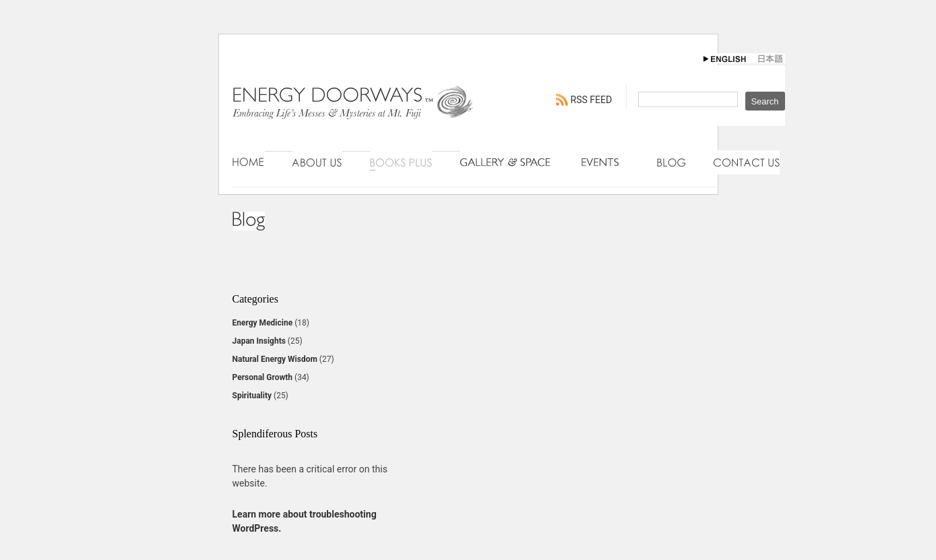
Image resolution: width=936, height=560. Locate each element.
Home (249, 162)
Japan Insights (259, 341)
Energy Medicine (263, 323)
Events (605, 162)
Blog (672, 162)
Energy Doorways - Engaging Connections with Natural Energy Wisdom (354, 116)
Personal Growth (263, 377)
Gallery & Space (507, 162)
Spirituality (252, 396)
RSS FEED (592, 100)
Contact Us (747, 162)
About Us (317, 162)
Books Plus (401, 162)
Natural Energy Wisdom (275, 359)
